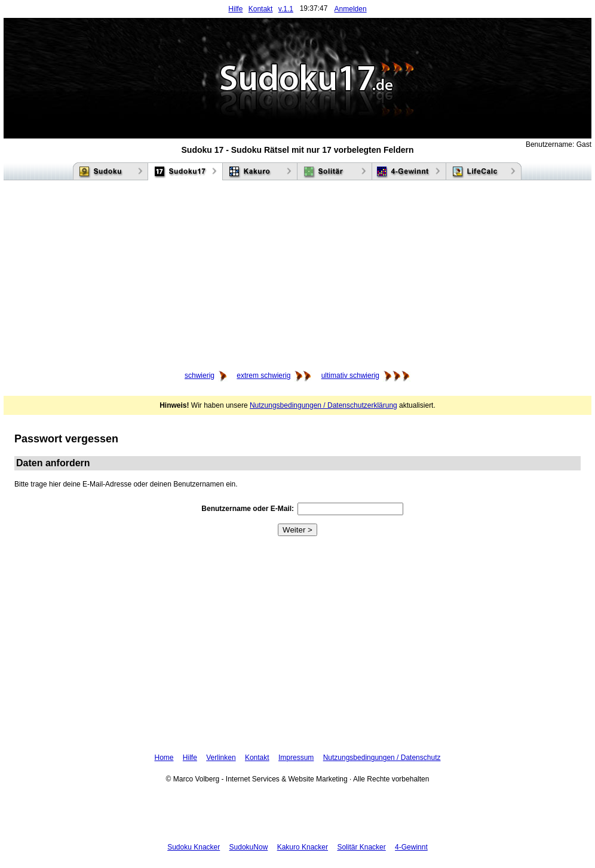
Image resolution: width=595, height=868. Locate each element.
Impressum (296, 758)
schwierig (200, 375)
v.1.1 (286, 9)
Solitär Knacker (361, 847)
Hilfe (235, 9)
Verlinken (221, 758)
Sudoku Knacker (194, 847)
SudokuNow (249, 847)
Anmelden (351, 9)
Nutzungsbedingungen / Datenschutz (382, 758)
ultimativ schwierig (350, 375)
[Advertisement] (297, 276)
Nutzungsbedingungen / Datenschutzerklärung (323, 405)
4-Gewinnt (411, 847)
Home (164, 758)
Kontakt (261, 9)
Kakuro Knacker (303, 847)
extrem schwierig (263, 375)
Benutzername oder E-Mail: (248, 509)
